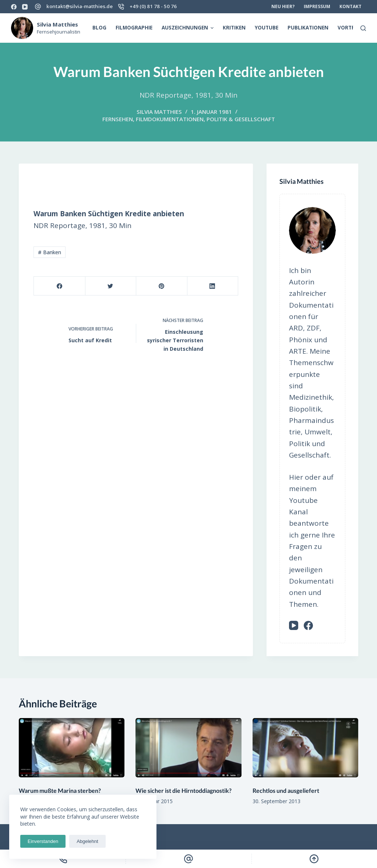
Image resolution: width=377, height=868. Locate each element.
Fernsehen (118, 119)
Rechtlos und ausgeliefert (286, 790)
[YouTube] (25, 7)
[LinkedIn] (213, 286)
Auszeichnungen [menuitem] (189, 28)
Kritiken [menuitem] (234, 28)
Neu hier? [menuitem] (283, 6)
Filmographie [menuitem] (134, 28)
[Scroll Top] (314, 859)
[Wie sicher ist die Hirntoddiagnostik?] (188, 748)
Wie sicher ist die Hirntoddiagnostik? (184, 790)
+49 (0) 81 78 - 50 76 (153, 6)
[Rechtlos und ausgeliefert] (305, 748)
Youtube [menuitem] (267, 28)
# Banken (50, 252)
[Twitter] (111, 286)
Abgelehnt (87, 841)
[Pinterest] (161, 286)
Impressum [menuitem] (317, 6)
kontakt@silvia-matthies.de (80, 6)
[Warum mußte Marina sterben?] (72, 748)
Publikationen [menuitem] (308, 28)
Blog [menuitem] (99, 28)
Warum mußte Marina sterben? (60, 790)
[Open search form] (363, 28)
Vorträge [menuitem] (351, 28)
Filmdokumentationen (170, 119)
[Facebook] (14, 7)
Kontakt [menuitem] (350, 6)
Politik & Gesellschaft (241, 119)
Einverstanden (43, 841)
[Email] (188, 859)
